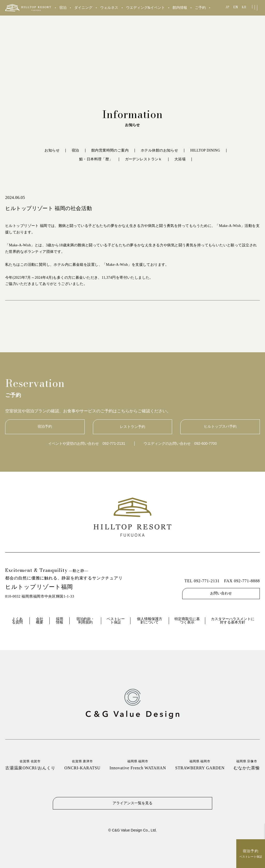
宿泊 (63, 8)
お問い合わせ (221, 593)
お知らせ (52, 150)
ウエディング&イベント (146, 8)
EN (236, 7)
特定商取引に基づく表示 (187, 621)
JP (227, 7)
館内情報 (180, 8)
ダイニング (83, 8)
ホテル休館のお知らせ (159, 150)
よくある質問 (17, 621)
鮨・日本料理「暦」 (96, 159)
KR (244, 7)
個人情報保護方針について (150, 621)
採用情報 (60, 621)
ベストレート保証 (116, 621)
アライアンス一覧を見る (132, 802)
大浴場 (180, 159)
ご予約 (200, 8)
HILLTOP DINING (205, 150)
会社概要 (40, 621)
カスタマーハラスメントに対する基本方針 (233, 621)
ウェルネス (109, 8)
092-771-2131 (114, 443)
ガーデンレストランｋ (144, 159)
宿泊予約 (45, 427)
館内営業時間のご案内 (110, 150)
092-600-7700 (206, 443)
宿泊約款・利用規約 (85, 621)
